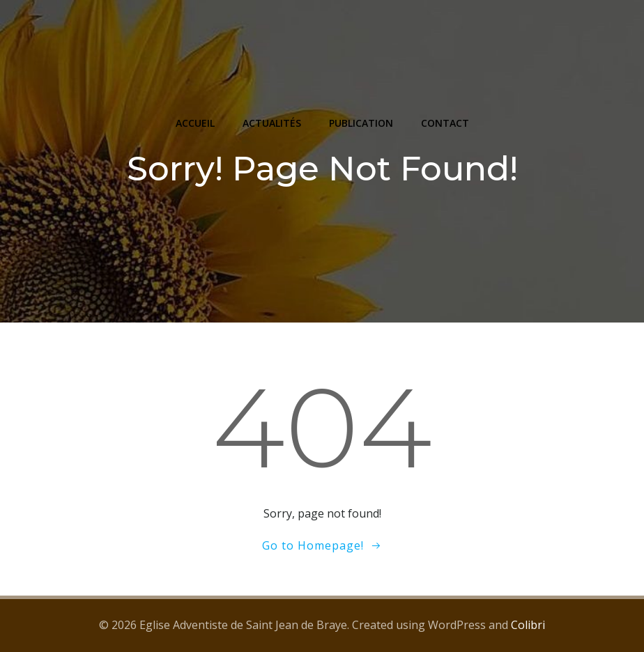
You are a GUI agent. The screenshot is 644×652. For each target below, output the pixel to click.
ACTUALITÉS (272, 123)
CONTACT (445, 123)
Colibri (528, 625)
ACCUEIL (195, 123)
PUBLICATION (361, 123)
